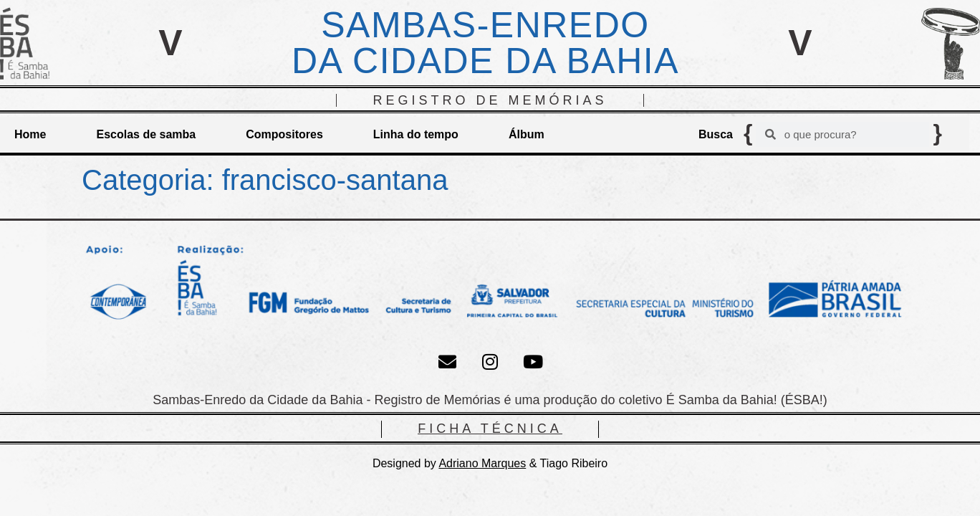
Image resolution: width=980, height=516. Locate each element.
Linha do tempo (416, 134)
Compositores (284, 134)
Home (30, 134)
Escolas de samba (146, 134)
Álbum (527, 134)
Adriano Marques (482, 463)
